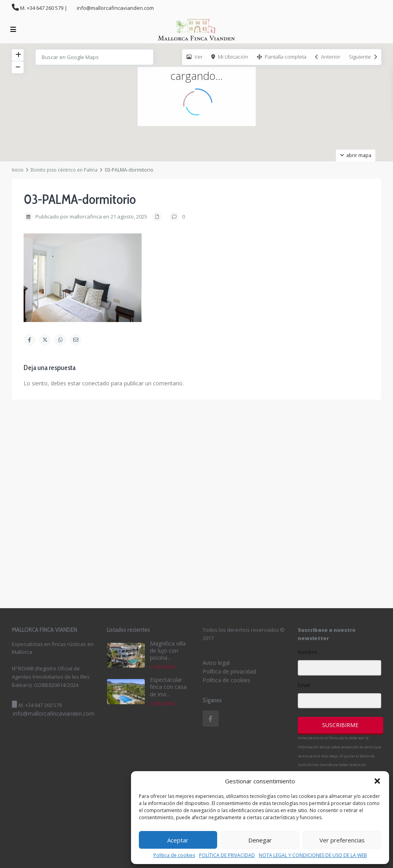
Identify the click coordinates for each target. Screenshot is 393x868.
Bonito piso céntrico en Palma (64, 170)
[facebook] (211, 719)
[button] (377, 781)
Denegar (260, 840)
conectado (96, 383)
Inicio (18, 170)
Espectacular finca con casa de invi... (168, 687)
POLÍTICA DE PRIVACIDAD (227, 855)
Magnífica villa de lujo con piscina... (168, 651)
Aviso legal (216, 663)
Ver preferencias (342, 840)
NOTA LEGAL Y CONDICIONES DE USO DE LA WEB (313, 855)
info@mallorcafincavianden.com (54, 713)
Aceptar (178, 840)
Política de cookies (174, 855)
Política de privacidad (229, 671)
